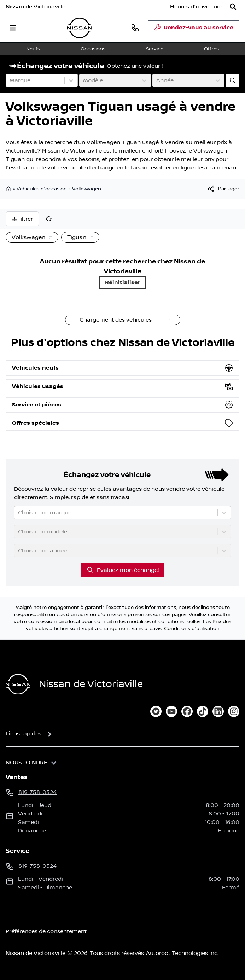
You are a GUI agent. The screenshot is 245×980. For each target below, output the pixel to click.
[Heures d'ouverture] (196, 7)
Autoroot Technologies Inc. (182, 953)
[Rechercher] (233, 7)
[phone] (135, 28)
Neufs (33, 49)
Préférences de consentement (46, 931)
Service (155, 49)
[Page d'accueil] (18, 684)
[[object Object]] (223, 189)
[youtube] (171, 711)
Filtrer (22, 219)
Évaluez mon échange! (122, 570)
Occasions (93, 49)
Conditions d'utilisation (192, 629)
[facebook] (187, 711)
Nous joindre (27, 763)
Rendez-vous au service (194, 30)
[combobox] (10, 80)
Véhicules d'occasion (42, 189)
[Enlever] (49, 238)
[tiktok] (203, 711)
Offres (211, 49)
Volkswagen (87, 189)
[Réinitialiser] (49, 219)
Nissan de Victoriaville (36, 7)
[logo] (80, 28)
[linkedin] (218, 711)
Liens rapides (24, 734)
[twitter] (156, 711)
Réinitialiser (123, 283)
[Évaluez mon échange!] (233, 80)
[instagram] (234, 711)
